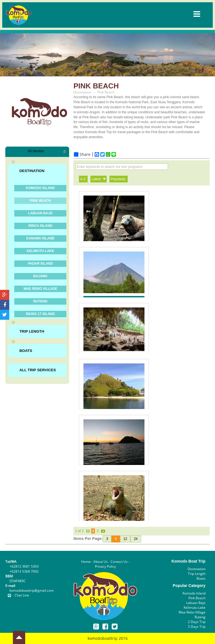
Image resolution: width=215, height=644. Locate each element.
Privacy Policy (105, 566)
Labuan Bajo (196, 603)
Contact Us (119, 562)
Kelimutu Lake (195, 607)
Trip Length (197, 574)
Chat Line (17, 595)
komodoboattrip (103, 638)
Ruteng (200, 617)
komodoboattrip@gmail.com (32, 590)
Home (86, 562)
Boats (201, 578)
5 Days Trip (197, 627)
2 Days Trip (197, 622)
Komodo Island (194, 593)
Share (82, 154)
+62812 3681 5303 (24, 566)
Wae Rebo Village (192, 612)
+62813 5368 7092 (24, 571)
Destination (197, 569)
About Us (101, 562)
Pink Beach (197, 598)
